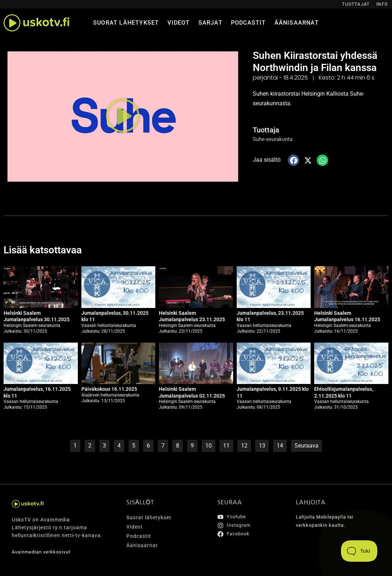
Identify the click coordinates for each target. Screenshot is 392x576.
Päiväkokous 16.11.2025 (109, 389)
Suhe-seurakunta (274, 139)
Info (382, 4)
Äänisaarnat (297, 23)
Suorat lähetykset (126, 23)
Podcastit (248, 23)
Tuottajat (356, 4)
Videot (179, 23)
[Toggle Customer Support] (359, 551)
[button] (123, 116)
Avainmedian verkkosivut (44, 552)
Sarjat (210, 23)
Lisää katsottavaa (46, 250)
